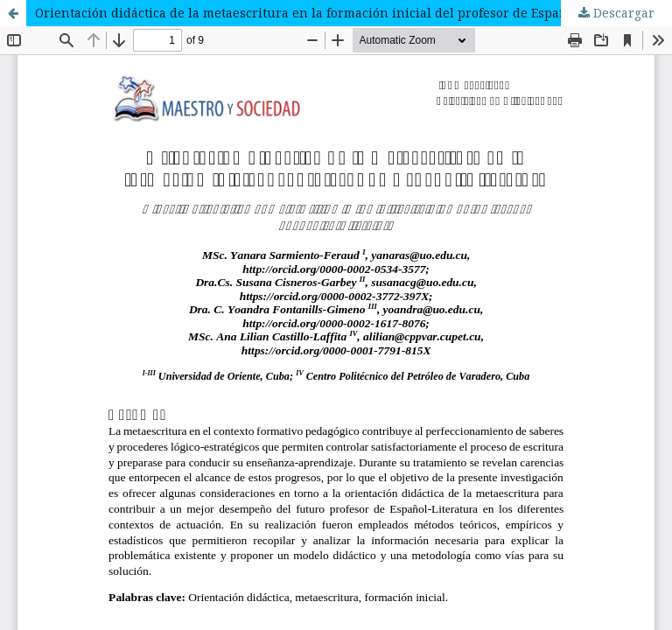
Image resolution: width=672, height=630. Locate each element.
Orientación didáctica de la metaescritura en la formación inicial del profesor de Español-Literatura (341, 13)
